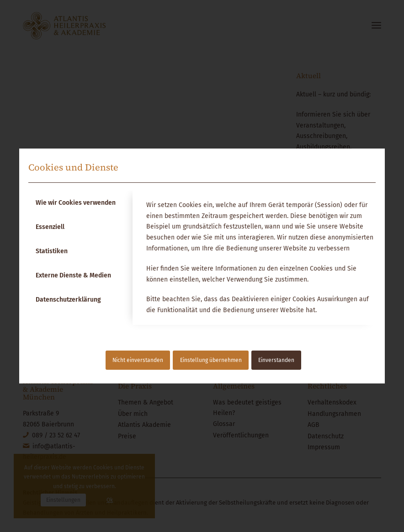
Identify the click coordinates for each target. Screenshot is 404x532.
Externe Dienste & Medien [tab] (73, 275)
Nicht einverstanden (138, 360)
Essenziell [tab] (50, 227)
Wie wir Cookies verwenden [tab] (76, 203)
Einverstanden (276, 360)
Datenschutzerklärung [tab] (68, 300)
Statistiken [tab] (52, 251)
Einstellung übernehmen (211, 360)
